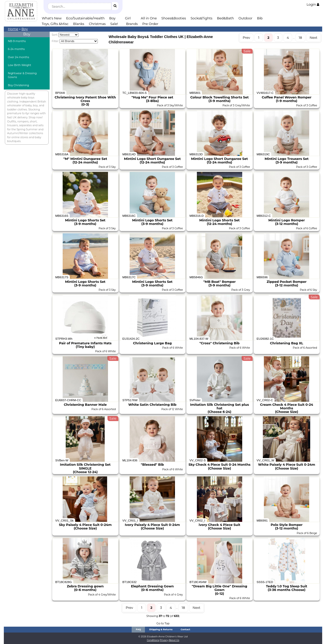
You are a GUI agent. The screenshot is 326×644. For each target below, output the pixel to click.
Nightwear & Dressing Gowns (22, 75)
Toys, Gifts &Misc (55, 24)
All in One (149, 18)
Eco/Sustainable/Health (85, 18)
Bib (260, 18)
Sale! (114, 24)
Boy (112, 18)
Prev (246, 37)
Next (314, 37)
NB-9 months (17, 41)
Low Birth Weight (19, 65)
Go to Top (163, 623)
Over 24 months (18, 57)
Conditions (153, 640)
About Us (174, 640)
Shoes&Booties (174, 18)
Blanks (79, 24)
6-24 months (16, 49)
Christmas (97, 24)
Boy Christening (18, 85)
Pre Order (150, 24)
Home (13, 29)
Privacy (164, 640)
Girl (128, 18)
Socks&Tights (201, 18)
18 (300, 37)
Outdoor (245, 18)
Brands (132, 24)
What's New (52, 18)
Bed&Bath (225, 18)
